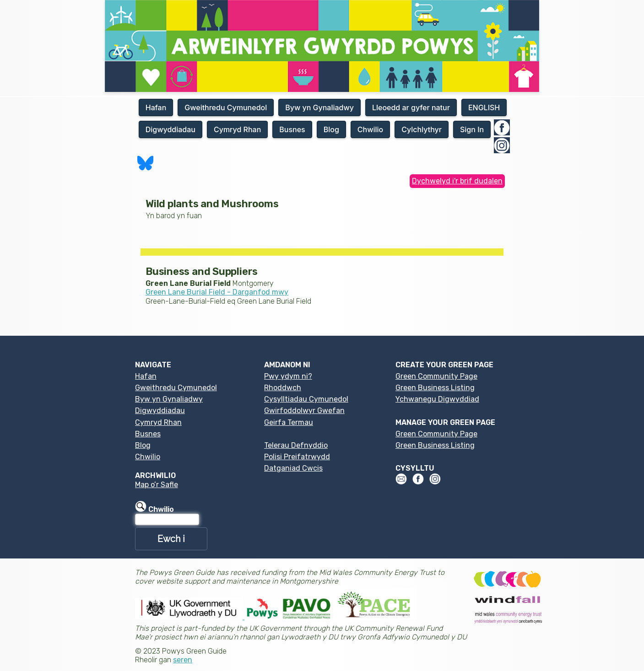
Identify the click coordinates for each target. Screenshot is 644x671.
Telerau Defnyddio (296, 445)
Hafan (146, 376)
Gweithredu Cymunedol (176, 388)
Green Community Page (436, 376)
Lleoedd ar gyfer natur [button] (411, 107)
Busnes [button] (292, 129)
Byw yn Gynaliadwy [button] (319, 107)
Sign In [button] (472, 129)
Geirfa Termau (289, 422)
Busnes (148, 434)
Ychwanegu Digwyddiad (437, 399)
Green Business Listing (435, 388)
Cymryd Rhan (158, 422)
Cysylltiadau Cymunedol (306, 399)
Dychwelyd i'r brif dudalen (457, 181)
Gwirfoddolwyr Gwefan (304, 411)
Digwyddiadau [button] (170, 129)
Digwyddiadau (160, 411)
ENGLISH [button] (484, 107)
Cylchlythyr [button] (422, 129)
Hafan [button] (156, 107)
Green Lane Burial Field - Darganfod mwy (217, 292)
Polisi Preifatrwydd (297, 457)
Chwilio (148, 457)
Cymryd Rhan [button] (237, 129)
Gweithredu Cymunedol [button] (226, 107)
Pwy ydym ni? (288, 376)
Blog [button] (331, 129)
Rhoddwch (283, 388)
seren (183, 660)
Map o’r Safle (157, 485)
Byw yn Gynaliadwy (169, 399)
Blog (143, 445)
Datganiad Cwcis (293, 468)
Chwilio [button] (370, 129)
